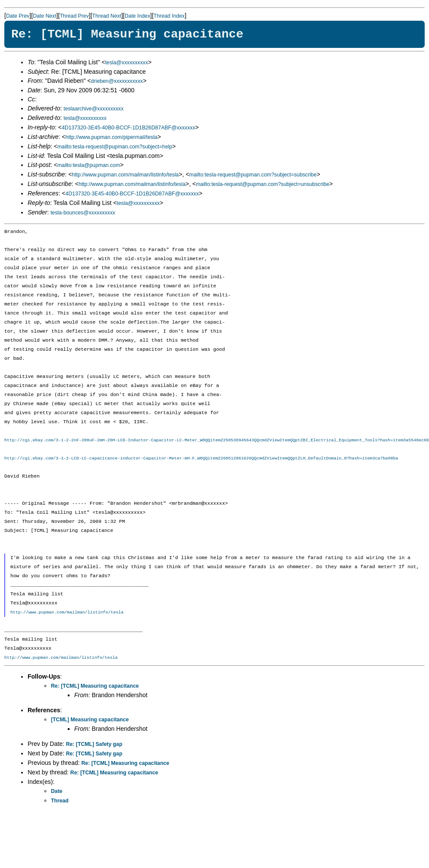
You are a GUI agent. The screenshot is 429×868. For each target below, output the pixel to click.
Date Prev (18, 16)
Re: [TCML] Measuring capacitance (95, 686)
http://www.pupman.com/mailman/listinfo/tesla (125, 175)
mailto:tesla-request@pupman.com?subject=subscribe (253, 175)
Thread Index (169, 16)
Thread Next (107, 16)
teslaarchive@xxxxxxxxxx (93, 109)
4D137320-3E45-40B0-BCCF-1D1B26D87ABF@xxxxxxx (128, 128)
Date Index (137, 16)
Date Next (44, 16)
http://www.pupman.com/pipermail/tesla (112, 137)
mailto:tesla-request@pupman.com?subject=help (115, 147)
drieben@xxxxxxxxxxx (117, 81)
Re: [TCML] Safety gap (94, 744)
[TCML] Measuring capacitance (90, 720)
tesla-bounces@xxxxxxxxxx (83, 213)
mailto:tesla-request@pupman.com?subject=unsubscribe (263, 184)
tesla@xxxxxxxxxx (126, 63)
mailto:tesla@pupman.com (89, 165)
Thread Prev (74, 16)
